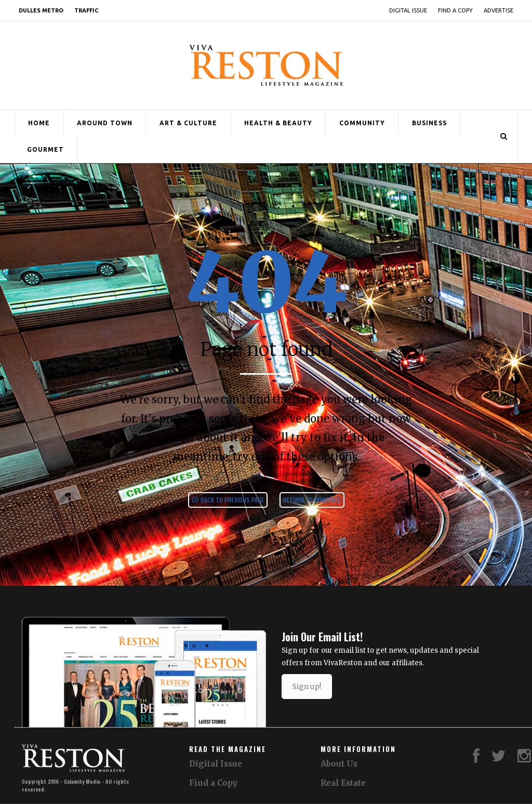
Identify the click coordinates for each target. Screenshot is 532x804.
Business (429, 123)
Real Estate (343, 783)
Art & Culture (188, 123)
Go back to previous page (228, 500)
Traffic (86, 10)
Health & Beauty (278, 123)
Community (362, 123)
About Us (339, 764)
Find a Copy (455, 10)
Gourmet (45, 149)
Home (39, 123)
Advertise (498, 10)
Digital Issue (408, 10)
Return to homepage (312, 500)
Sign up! (307, 687)
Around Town (105, 123)
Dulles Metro (41, 10)
